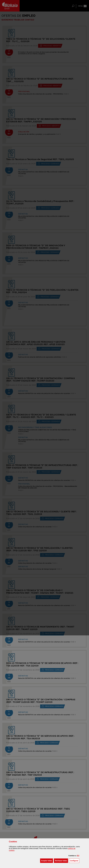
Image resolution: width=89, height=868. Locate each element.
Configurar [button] (75, 860)
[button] (78, 856)
